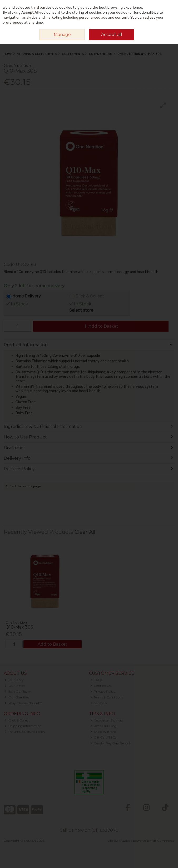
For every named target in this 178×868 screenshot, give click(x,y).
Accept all (112, 35)
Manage (62, 35)
